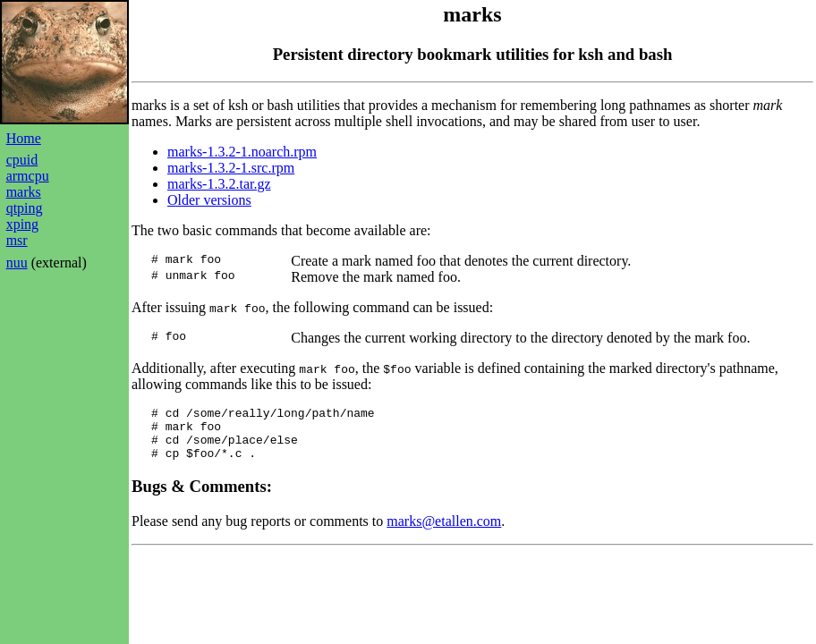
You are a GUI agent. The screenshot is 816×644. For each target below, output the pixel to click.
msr (17, 240)
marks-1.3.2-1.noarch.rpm (242, 152)
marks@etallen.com (444, 532)
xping (22, 224)
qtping (25, 208)
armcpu (28, 176)
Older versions (209, 200)
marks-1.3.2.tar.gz (219, 184)
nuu (17, 263)
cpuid (22, 160)
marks (24, 192)
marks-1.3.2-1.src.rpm (231, 168)
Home (24, 138)
